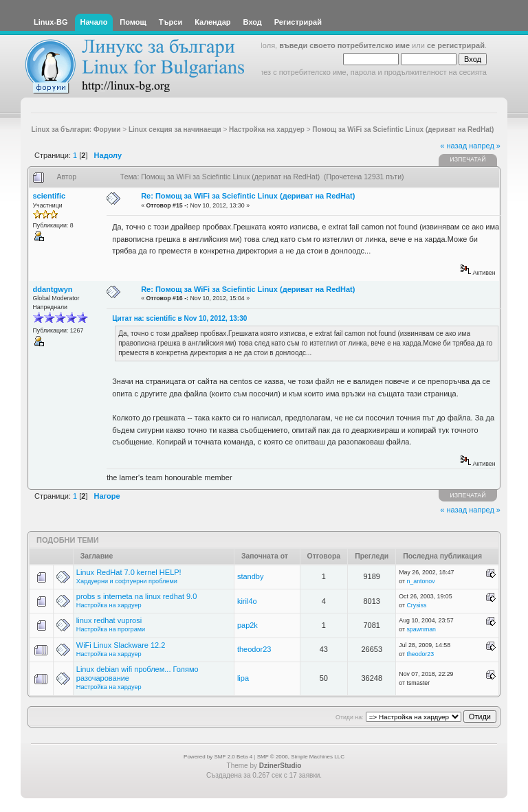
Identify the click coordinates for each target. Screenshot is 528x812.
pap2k (247, 625)
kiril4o (247, 601)
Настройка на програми (111, 629)
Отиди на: (349, 717)
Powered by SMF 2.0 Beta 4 (218, 757)
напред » (485, 146)
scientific (49, 196)
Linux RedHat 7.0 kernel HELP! (129, 572)
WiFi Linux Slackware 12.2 (121, 645)
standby (251, 576)
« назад (453, 146)
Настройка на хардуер (109, 605)
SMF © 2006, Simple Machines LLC (301, 757)
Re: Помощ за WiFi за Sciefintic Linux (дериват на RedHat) (248, 196)
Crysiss (416, 605)
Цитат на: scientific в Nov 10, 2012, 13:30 (179, 318)
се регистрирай (456, 45)
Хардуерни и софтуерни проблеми (127, 581)
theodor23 (254, 649)
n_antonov (420, 581)
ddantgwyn (53, 289)
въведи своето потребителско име (344, 45)
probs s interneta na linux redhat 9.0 (137, 596)
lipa (243, 678)
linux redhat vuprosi (109, 620)
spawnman (421, 629)
